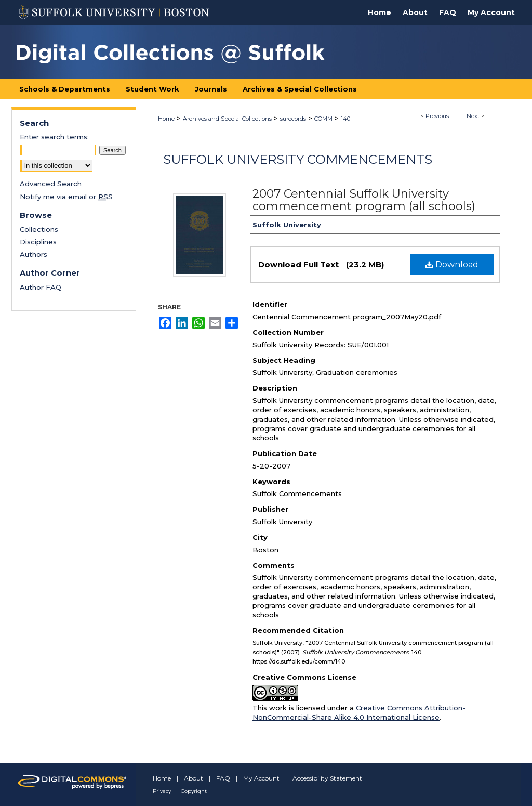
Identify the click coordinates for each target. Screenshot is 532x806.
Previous (437, 116)
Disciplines (38, 242)
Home (166, 119)
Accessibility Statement (327, 778)
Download (452, 264)
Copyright (194, 791)
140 (345, 119)
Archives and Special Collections (227, 119)
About (194, 778)
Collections (39, 229)
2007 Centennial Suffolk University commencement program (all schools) (364, 200)
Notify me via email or (66, 197)
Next (473, 116)
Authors (34, 254)
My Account (261, 778)
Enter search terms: (54, 137)
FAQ (223, 778)
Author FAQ (41, 287)
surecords (293, 119)
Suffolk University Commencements (298, 159)
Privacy (162, 791)
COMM (323, 119)
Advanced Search (51, 184)
